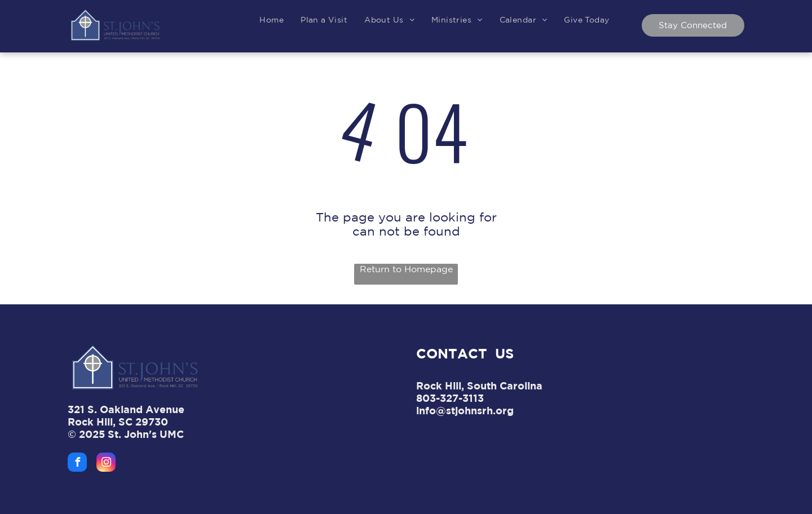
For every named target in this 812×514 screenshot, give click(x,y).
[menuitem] (272, 20)
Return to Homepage (406, 269)
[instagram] (106, 464)
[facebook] (77, 464)
